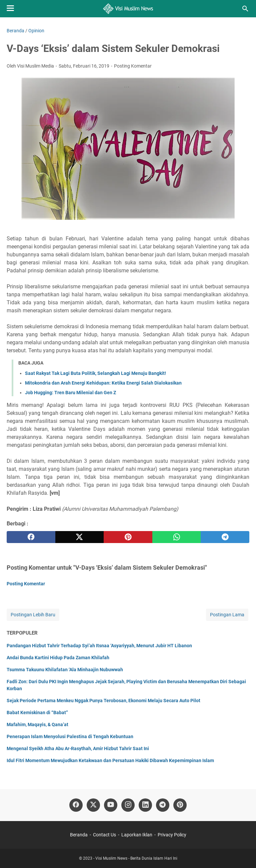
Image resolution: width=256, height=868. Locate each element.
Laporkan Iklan (137, 835)
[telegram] (225, 537)
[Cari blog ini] (245, 9)
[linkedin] (145, 805)
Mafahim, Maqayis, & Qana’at (37, 724)
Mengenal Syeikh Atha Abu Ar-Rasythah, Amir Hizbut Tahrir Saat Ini (78, 748)
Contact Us (104, 835)
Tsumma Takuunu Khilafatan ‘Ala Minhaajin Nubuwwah (65, 670)
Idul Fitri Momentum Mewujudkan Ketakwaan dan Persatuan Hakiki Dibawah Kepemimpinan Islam (110, 760)
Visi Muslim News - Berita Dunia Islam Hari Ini (136, 858)
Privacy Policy (172, 835)
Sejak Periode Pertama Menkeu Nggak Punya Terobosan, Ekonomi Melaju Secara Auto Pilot (103, 701)
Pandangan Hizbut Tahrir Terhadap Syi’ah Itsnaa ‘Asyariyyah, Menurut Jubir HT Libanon (99, 646)
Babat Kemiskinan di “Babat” (37, 713)
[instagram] (128, 805)
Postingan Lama (227, 615)
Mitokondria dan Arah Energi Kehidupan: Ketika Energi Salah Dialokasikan (103, 383)
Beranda (79, 835)
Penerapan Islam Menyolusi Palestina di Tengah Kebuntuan (70, 736)
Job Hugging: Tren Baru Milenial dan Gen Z (70, 393)
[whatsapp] (177, 537)
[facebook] (31, 537)
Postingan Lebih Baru (33, 615)
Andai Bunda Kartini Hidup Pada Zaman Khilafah (58, 658)
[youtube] (111, 805)
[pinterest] (128, 537)
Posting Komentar (133, 66)
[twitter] (80, 537)
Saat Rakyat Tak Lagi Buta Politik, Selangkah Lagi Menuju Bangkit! (95, 373)
